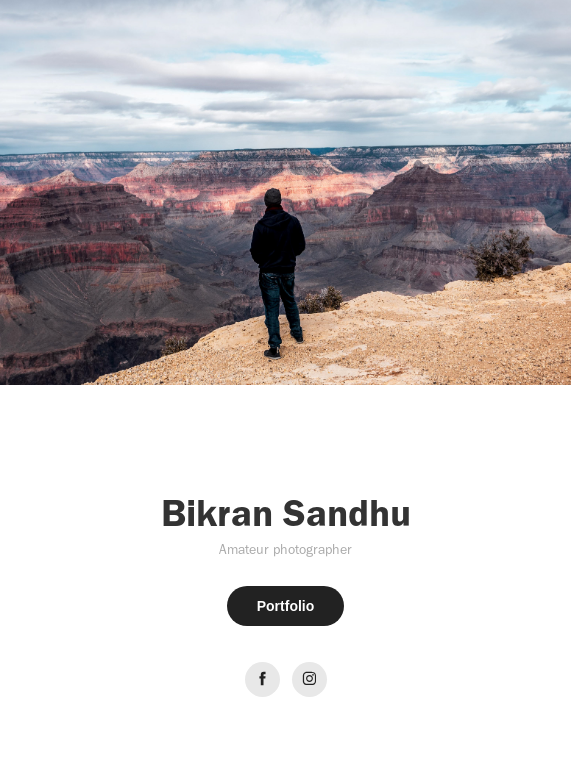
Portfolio (286, 606)
